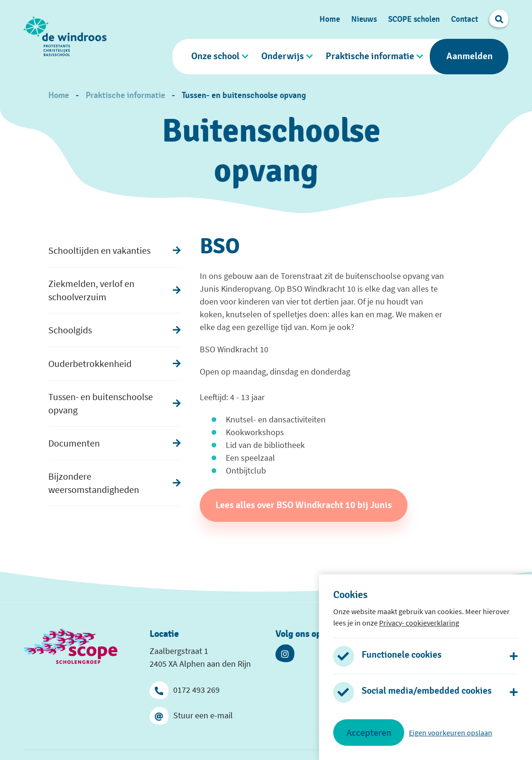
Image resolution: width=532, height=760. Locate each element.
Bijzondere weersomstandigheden (94, 483)
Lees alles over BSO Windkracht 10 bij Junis (304, 505)
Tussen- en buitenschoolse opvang (244, 96)
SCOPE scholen (414, 19)
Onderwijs (283, 56)
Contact (465, 19)
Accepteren (369, 732)
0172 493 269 (185, 690)
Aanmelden (470, 56)
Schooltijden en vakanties (99, 250)
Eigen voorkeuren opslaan (451, 733)
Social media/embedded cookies (427, 691)
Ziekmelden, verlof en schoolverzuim (91, 290)
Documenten (74, 443)
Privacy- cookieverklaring (419, 623)
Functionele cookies (402, 655)
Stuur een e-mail (191, 715)
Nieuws (364, 19)
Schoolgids (70, 330)
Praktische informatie (370, 56)
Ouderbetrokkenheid (90, 363)
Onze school (215, 56)
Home (330, 19)
